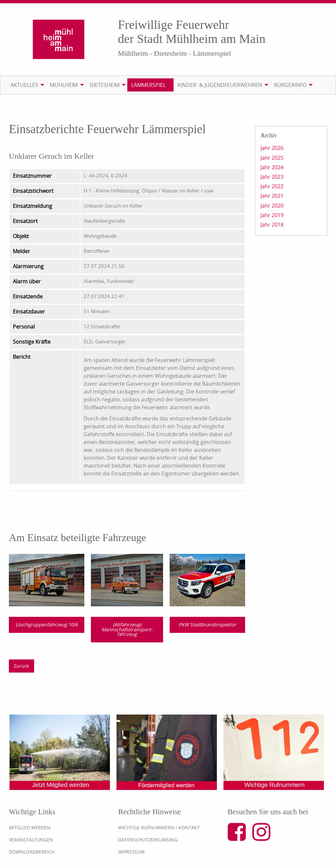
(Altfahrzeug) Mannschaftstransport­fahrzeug (127, 629)
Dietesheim (105, 85)
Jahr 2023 (272, 177)
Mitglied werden (30, 828)
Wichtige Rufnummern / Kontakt (159, 828)
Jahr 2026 (272, 148)
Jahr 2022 (272, 186)
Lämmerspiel (148, 85)
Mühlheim (64, 85)
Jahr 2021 (272, 196)
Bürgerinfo (290, 85)
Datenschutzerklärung (148, 840)
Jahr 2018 (272, 225)
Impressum (131, 852)
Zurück (21, 666)
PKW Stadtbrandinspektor (207, 625)
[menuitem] (26, 85)
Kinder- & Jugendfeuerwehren (220, 85)
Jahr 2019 (272, 215)
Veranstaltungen (31, 840)
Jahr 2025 (272, 158)
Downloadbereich (32, 852)
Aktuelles (24, 85)
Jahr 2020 (272, 206)
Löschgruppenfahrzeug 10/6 (47, 625)
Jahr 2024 (272, 167)
